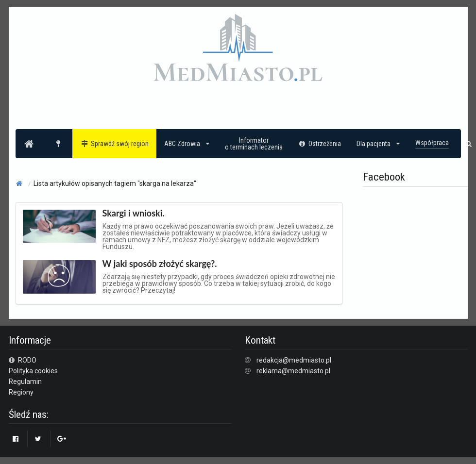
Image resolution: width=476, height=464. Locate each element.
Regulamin (25, 381)
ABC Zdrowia (187, 144)
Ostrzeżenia (320, 144)
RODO (23, 360)
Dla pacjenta (378, 144)
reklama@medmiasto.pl (293, 371)
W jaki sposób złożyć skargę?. (160, 264)
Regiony (21, 392)
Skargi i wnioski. (134, 213)
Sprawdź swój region (114, 144)
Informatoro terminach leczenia (254, 144)
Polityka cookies (33, 371)
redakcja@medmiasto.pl (294, 360)
